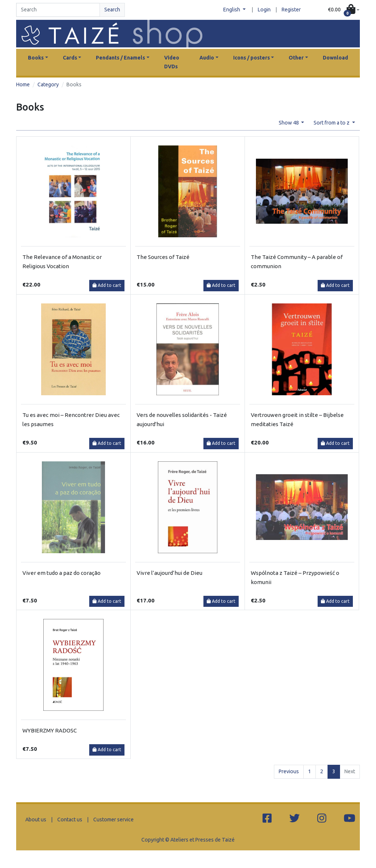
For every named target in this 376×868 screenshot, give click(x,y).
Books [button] (36, 58)
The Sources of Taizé (163, 257)
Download (335, 58)
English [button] (232, 10)
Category (48, 84)
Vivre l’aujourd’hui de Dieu (169, 573)
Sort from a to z (332, 123)
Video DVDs (172, 62)
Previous (289, 771)
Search (112, 10)
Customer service (113, 820)
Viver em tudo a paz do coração (62, 573)
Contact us (70, 820)
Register (291, 10)
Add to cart (107, 285)
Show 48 (289, 123)
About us (36, 820)
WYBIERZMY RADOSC (50, 730)
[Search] (58, 10)
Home (23, 84)
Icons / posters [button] (252, 58)
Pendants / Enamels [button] (120, 58)
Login (264, 10)
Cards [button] (70, 58)
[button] (344, 10)
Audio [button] (207, 58)
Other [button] (296, 58)
